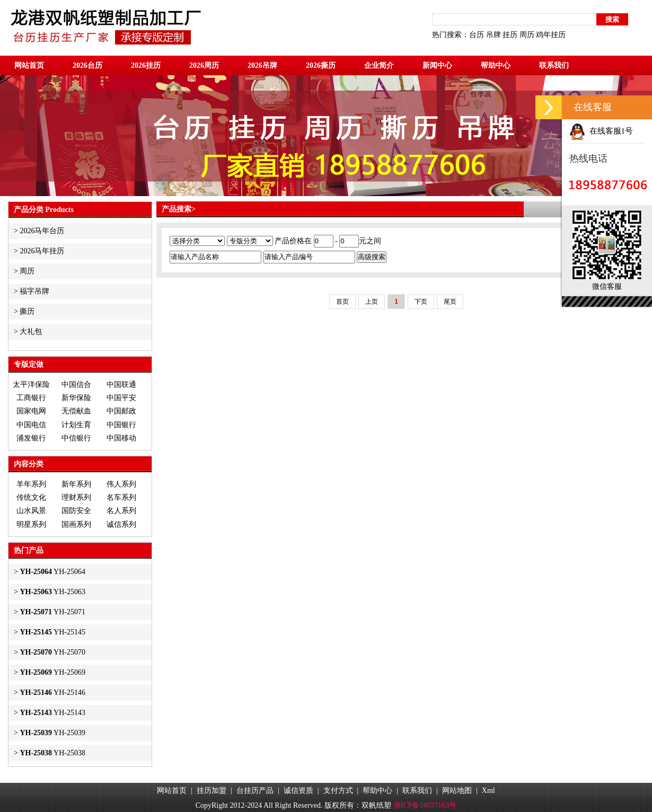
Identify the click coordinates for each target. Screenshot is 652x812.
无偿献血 (76, 411)
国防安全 (76, 511)
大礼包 (31, 332)
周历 (527, 35)
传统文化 (31, 497)
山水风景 (31, 511)
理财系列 (76, 497)
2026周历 (204, 65)
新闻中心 (437, 65)
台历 (477, 35)
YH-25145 (52, 632)
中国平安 (121, 398)
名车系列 (121, 497)
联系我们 (554, 65)
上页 (372, 302)
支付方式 (338, 791)
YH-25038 (52, 753)
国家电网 (31, 411)
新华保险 (76, 398)
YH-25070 (52, 652)
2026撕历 (321, 65)
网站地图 (457, 791)
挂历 (510, 35)
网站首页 (29, 65)
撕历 (27, 311)
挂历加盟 (212, 791)
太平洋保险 (31, 385)
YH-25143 (52, 713)
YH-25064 (52, 572)
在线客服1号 (601, 131)
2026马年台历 (42, 231)
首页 (342, 302)
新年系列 (76, 484)
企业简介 (379, 65)
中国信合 (76, 385)
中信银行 (76, 438)
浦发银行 (31, 438)
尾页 (450, 302)
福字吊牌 (34, 291)
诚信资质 (298, 791)
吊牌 (494, 35)
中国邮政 (121, 411)
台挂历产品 (255, 791)
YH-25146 (52, 692)
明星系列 (31, 524)
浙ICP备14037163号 (425, 805)
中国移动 (121, 438)
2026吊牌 (262, 65)
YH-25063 (52, 592)
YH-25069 (52, 672)
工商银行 (31, 398)
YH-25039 (52, 733)
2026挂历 (146, 65)
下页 (421, 302)
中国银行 (121, 425)
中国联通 (121, 385)
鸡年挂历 (551, 35)
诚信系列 (121, 524)
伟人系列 (121, 484)
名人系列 (121, 511)
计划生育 (76, 425)
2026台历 (87, 65)
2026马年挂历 (42, 251)
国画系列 (76, 524)
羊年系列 (31, 484)
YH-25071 (52, 612)
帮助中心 (496, 65)
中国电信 (31, 425)
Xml (488, 791)
